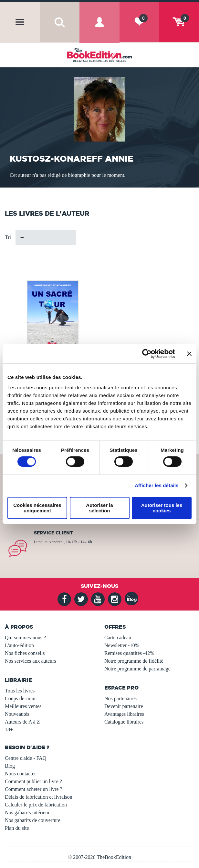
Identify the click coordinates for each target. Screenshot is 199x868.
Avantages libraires (124, 714)
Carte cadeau (118, 638)
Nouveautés (17, 714)
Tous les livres (20, 691)
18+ (9, 730)
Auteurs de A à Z (22, 722)
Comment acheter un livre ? (34, 789)
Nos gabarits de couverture (33, 820)
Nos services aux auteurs (31, 661)
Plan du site (17, 828)
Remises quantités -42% (129, 653)
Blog (10, 766)
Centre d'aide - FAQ (26, 758)
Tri (8, 237)
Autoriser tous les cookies (162, 508)
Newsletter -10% (122, 645)
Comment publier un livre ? (33, 781)
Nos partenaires (120, 698)
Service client (53, 533)
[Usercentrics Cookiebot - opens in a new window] (147, 354)
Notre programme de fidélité (134, 661)
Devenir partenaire (124, 706)
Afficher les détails (157, 485)
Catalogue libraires (124, 722)
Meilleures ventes (23, 706)
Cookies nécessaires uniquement (37, 508)
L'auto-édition (19, 645)
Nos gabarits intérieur (27, 812)
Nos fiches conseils (25, 653)
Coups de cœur (20, 698)
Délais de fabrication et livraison (39, 797)
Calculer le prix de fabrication (36, 805)
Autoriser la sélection (99, 508)
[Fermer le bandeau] (189, 354)
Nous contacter (20, 774)
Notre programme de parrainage (137, 669)
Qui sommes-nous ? (25, 638)
